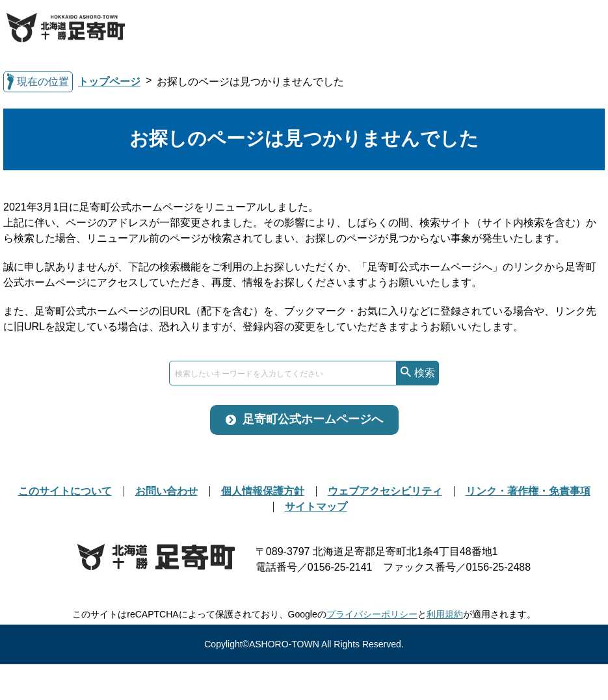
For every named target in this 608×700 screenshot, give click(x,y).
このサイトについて (65, 491)
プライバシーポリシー (372, 614)
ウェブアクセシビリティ (385, 491)
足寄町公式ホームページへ (313, 419)
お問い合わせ (166, 491)
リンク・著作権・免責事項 (528, 491)
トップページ (109, 82)
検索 (425, 373)
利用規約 (445, 614)
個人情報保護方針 (263, 491)
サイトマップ (316, 507)
